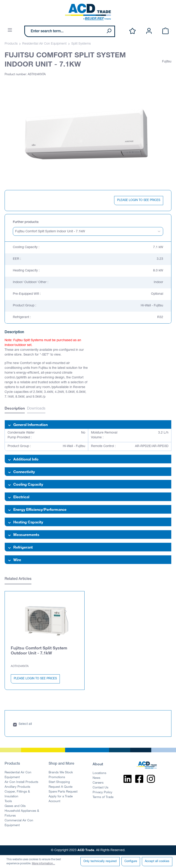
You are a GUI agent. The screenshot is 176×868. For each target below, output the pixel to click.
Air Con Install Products (21, 782)
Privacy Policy (102, 793)
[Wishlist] (132, 31)
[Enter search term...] (64, 31)
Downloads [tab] (36, 409)
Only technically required (100, 861)
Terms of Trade (103, 797)
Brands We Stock (61, 773)
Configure (131, 861)
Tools (8, 801)
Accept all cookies (157, 861)
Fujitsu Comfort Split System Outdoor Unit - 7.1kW (39, 650)
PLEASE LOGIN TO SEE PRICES (139, 200)
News (96, 778)
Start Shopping (59, 782)
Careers (98, 783)
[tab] (15, 409)
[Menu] (10, 30)
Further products (25, 222)
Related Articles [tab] (18, 579)
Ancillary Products (17, 787)
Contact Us (100, 788)
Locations (99, 773)
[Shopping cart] (165, 31)
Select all (25, 724)
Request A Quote (60, 787)
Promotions (57, 777)
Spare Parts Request (63, 792)
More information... (43, 864)
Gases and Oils (15, 806)
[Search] (109, 31)
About (98, 764)
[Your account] (149, 31)
